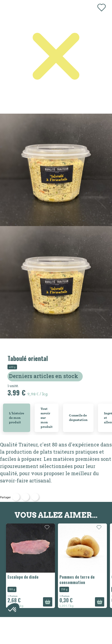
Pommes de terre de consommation (77, 580)
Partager (16, 497)
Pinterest (35, 497)
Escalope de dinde (23, 577)
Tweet (26, 497)
